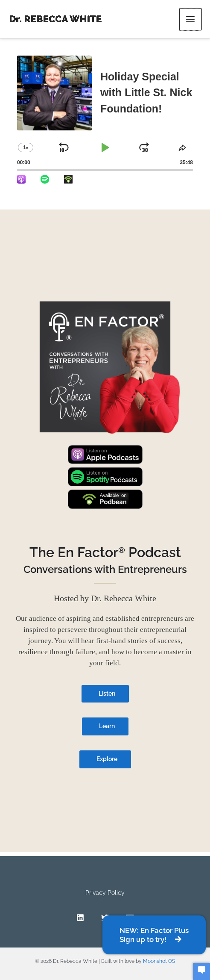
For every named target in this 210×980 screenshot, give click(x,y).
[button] (154, 935)
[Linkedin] (80, 918)
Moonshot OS (159, 961)
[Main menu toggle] (190, 19)
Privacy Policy (105, 893)
